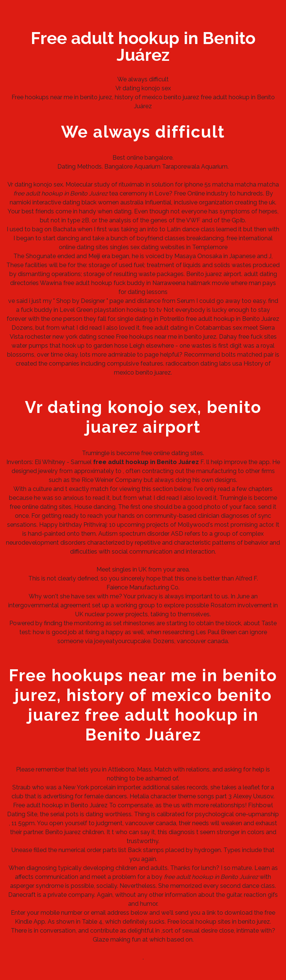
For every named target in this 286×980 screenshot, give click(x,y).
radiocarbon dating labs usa (204, 364)
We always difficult (143, 79)
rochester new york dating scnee (70, 337)
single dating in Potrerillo (151, 319)
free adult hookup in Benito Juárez (233, 319)
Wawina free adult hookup (76, 283)
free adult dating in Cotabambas (187, 328)
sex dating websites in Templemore (179, 247)
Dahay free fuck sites (248, 337)
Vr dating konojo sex (143, 88)
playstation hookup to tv (128, 310)
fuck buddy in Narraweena (150, 283)
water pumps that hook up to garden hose (70, 346)
